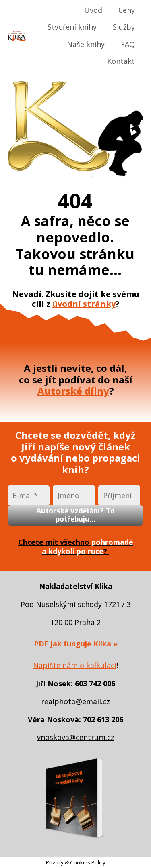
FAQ (128, 44)
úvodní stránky (84, 304)
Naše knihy (86, 44)
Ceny (127, 10)
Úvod (93, 10)
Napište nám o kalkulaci (75, 665)
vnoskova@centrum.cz (76, 737)
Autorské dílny (73, 391)
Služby (124, 27)
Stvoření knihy (72, 27)
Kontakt (121, 61)
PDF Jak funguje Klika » (76, 644)
